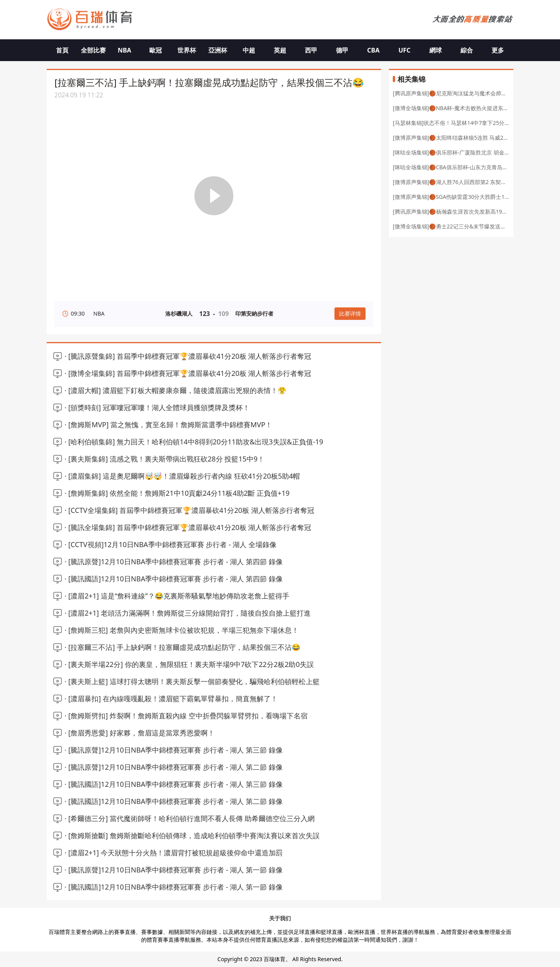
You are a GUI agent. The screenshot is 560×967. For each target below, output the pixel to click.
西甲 (311, 50)
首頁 (62, 50)
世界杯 (187, 50)
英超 (280, 50)
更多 (498, 50)
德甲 (342, 50)
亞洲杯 (218, 50)
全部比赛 (93, 50)
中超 (249, 50)
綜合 (467, 50)
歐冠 (156, 50)
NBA (125, 50)
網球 (436, 50)
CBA (373, 50)
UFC (404, 50)
